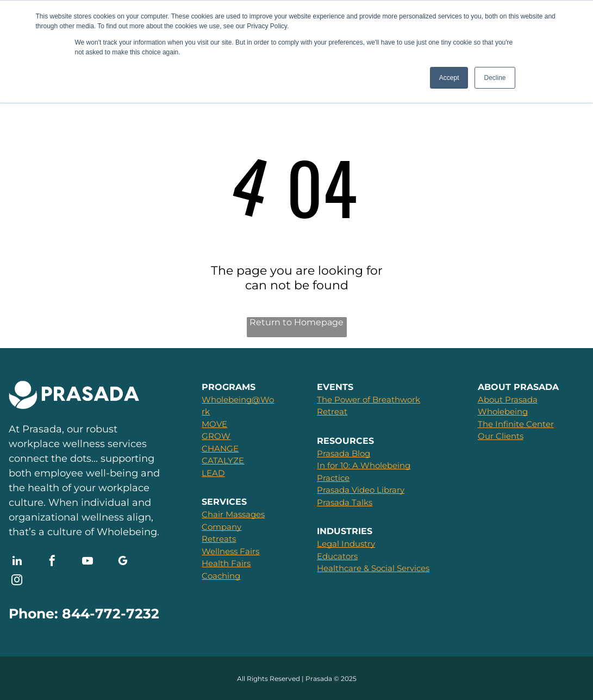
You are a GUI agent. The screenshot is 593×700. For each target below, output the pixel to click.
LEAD (213, 473)
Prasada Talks (345, 502)
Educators (337, 556)
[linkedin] (17, 562)
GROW (216, 436)
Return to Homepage (296, 322)
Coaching (221, 576)
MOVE (214, 424)
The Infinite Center (516, 424)
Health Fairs (226, 563)
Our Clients (501, 436)
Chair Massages (233, 514)
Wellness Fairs (230, 551)
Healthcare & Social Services (373, 568)
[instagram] (17, 581)
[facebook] (52, 562)
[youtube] (88, 562)
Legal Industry (346, 544)
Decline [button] (495, 78)
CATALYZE (223, 460)
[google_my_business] (123, 562)
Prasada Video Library (361, 490)
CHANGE (220, 448)
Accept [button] (449, 78)
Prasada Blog (344, 453)
